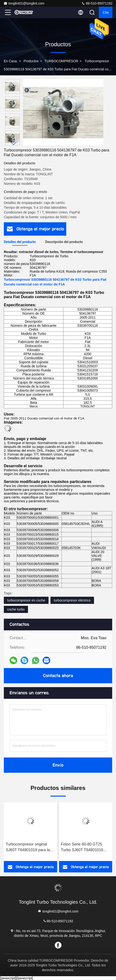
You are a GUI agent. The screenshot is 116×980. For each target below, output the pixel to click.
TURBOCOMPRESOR (61, 61)
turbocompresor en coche (26, 600)
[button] (14, 143)
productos (31, 61)
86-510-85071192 (97, 3)
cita (106, 12)
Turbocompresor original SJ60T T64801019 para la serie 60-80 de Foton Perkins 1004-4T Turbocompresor (30, 848)
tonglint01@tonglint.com (24, 3)
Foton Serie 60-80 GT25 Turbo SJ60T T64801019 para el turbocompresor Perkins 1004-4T (82, 848)
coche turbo (16, 609)
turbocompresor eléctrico (72, 600)
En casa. (11, 61)
